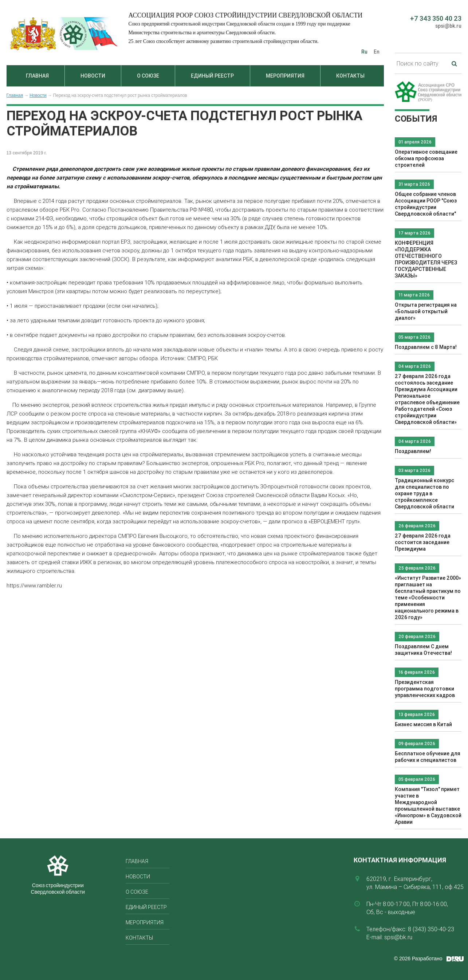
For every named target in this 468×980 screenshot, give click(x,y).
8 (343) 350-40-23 (431, 929)
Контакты (350, 76)
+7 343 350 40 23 (436, 18)
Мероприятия (285, 76)
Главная (37, 76)
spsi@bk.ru (448, 26)
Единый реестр (212, 76)
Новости (93, 76)
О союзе (148, 76)
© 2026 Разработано (418, 959)
